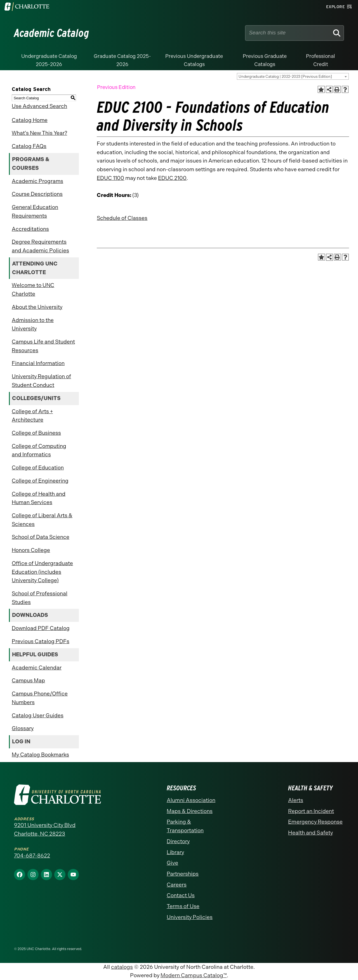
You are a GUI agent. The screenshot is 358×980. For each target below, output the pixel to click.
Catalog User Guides (38, 715)
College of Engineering (40, 481)
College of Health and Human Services (39, 498)
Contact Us (181, 895)
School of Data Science (41, 537)
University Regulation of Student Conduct (41, 381)
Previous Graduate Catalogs (265, 60)
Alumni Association (191, 800)
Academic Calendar (37, 668)
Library (175, 852)
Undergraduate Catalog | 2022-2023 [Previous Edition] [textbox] (285, 77)
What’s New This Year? (39, 133)
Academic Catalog (52, 33)
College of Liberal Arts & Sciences (42, 520)
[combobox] (293, 76)
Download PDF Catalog (41, 628)
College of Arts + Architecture (32, 416)
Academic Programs (37, 181)
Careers (177, 885)
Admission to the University (33, 325)
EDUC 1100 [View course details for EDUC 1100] (110, 178)
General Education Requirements (35, 211)
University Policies (190, 917)
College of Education (38, 468)
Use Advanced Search (39, 106)
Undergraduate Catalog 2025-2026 (49, 60)
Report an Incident (311, 811)
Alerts (296, 800)
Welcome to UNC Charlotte (33, 290)
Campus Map (28, 681)
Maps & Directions (190, 811)
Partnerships (183, 874)
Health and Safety (310, 833)
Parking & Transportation (185, 826)
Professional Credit (321, 60)
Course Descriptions (37, 194)
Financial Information (38, 363)
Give (172, 863)
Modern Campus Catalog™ (194, 975)
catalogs (122, 967)
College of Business (36, 433)
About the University (37, 307)
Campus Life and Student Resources (43, 346)
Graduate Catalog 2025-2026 (122, 60)
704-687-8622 (32, 856)
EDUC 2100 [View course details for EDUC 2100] (172, 178)
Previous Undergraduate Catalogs (194, 60)
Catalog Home (30, 120)
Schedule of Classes (122, 218)
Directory (178, 841)
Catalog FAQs (29, 146)
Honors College (31, 550)
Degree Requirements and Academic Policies (40, 246)
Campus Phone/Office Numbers (40, 698)
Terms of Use (183, 906)
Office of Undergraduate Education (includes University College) (42, 572)
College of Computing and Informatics (39, 450)
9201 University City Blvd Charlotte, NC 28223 (45, 829)
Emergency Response (315, 822)
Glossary (23, 728)
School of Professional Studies (40, 598)
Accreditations (30, 229)
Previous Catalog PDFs (41, 641)
